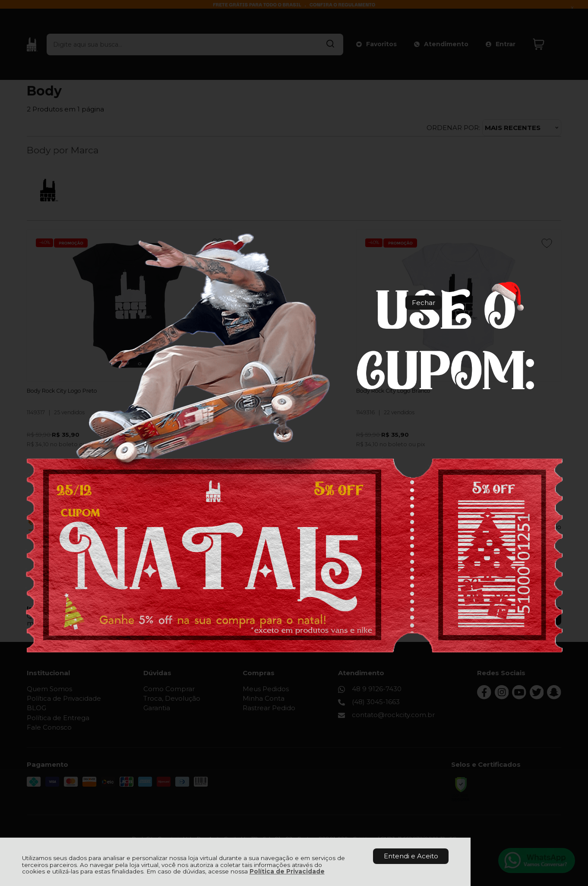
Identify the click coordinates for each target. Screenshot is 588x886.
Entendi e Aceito (411, 856)
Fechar (424, 303)
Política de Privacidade (287, 871)
